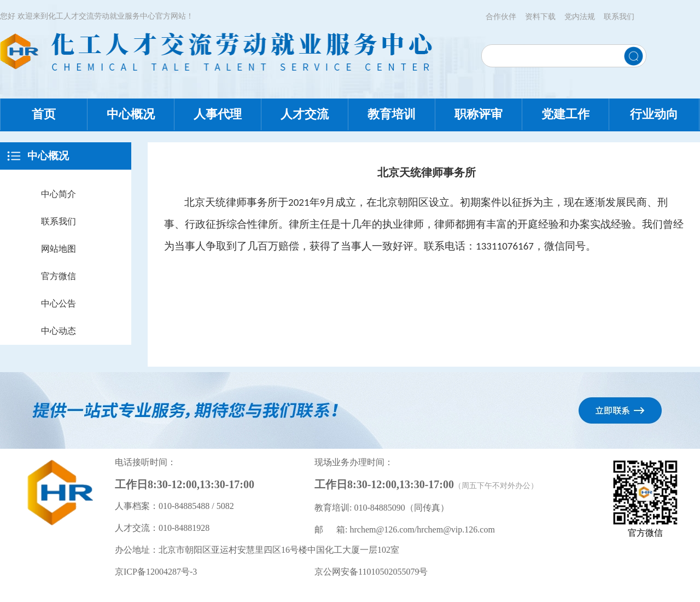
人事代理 (218, 114)
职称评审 (479, 114)
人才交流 (305, 114)
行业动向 (654, 114)
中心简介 (59, 194)
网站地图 (59, 249)
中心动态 (59, 331)
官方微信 (59, 276)
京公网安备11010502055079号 (371, 572)
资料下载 (540, 17)
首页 (44, 114)
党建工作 (565, 114)
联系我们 (619, 17)
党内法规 (580, 17)
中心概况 (131, 114)
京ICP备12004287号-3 (156, 572)
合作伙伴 (501, 17)
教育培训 (392, 114)
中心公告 (59, 303)
